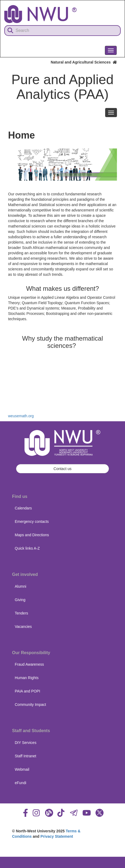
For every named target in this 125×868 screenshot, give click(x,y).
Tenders (21, 613)
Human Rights (27, 678)
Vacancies (23, 627)
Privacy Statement (57, 836)
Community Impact (30, 705)
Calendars (23, 508)
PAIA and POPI (27, 691)
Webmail (22, 769)
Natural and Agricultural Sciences (84, 62)
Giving (20, 600)
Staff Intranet (25, 756)
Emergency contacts (32, 521)
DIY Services (26, 743)
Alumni (21, 586)
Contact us (63, 469)
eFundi (21, 783)
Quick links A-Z (27, 548)
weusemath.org (21, 416)
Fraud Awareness (29, 664)
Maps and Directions (32, 535)
